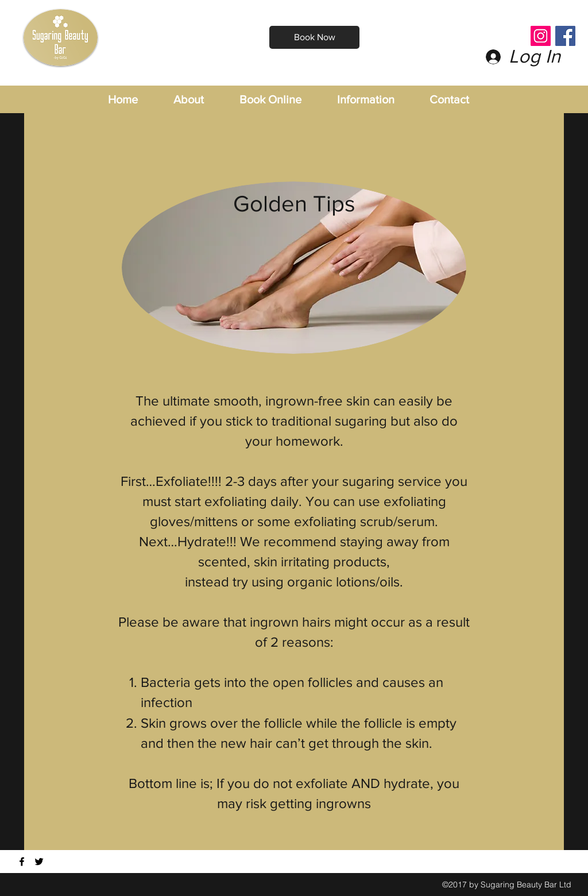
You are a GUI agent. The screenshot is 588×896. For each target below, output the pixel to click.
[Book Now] (314, 37)
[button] (378, 100)
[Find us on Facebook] (22, 862)
